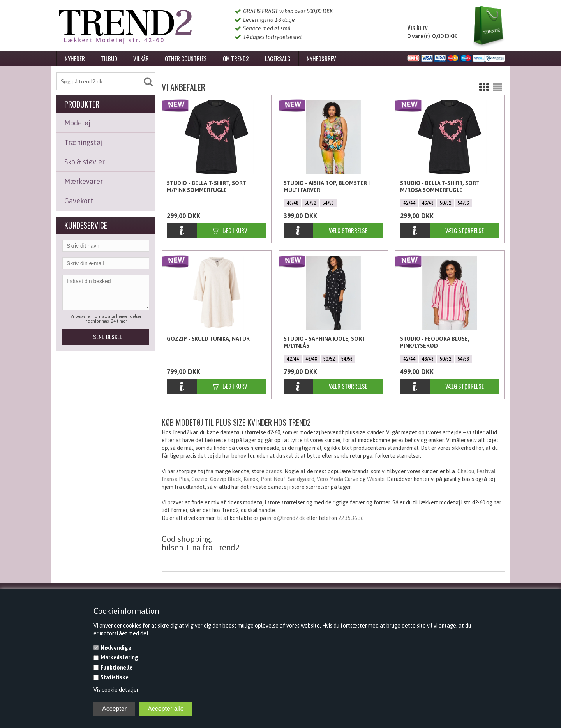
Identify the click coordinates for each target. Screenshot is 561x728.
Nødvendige (116, 648)
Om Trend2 (236, 58)
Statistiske (115, 677)
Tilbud (109, 58)
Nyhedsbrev (321, 58)
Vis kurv (417, 27)
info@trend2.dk (286, 518)
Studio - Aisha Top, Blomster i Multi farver (327, 187)
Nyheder (75, 58)
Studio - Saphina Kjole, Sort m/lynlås (325, 342)
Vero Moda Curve (338, 479)
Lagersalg (278, 58)
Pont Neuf (273, 479)
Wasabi (376, 479)
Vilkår (141, 58)
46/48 (293, 203)
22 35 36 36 (351, 518)
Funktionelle (116, 668)
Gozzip (199, 479)
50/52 (310, 203)
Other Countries (186, 58)
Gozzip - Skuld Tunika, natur (208, 339)
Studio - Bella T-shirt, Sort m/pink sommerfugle (206, 187)
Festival (486, 471)
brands (274, 471)
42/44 (409, 203)
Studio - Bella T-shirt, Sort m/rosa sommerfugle (440, 187)
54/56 (328, 203)
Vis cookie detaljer (116, 690)
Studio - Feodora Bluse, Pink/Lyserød (435, 342)
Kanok (251, 479)
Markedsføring (119, 657)
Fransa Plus (175, 479)
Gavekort (79, 201)
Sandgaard (301, 479)
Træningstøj (83, 142)
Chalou (466, 471)
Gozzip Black (226, 479)
